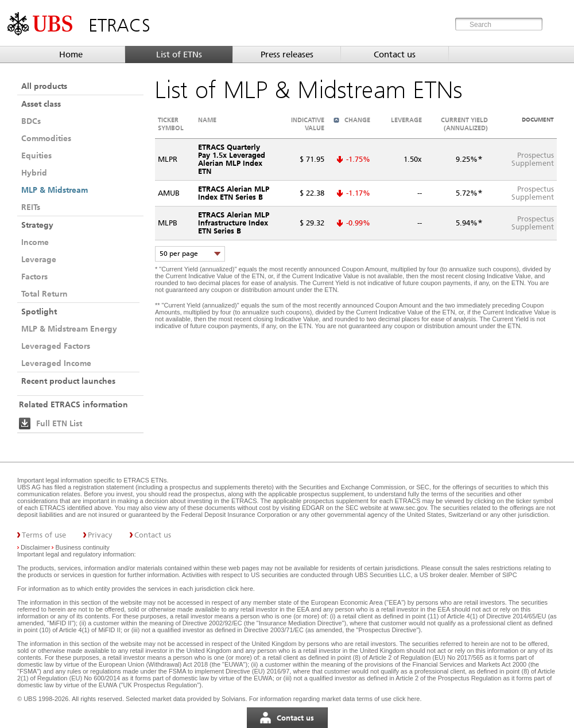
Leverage (39, 259)
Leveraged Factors (56, 346)
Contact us (395, 54)
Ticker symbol (171, 124)
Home (71, 54)
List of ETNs (179, 54)
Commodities (46, 138)
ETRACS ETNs (145, 480)
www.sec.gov (408, 508)
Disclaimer (35, 547)
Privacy (100, 535)
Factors (34, 277)
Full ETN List (59, 423)
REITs (31, 207)
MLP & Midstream (55, 190)
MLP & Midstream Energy (69, 329)
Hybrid (34, 173)
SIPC (510, 575)
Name (207, 120)
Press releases (287, 54)
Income (35, 242)
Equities (36, 155)
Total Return (44, 294)
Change (357, 120)
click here (239, 589)
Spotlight (39, 312)
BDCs (31, 121)
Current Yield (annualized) (464, 124)
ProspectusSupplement (533, 159)
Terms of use (44, 535)
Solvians (234, 699)
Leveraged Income (56, 363)
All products (44, 86)
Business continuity (83, 547)
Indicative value (308, 124)
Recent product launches (68, 381)
